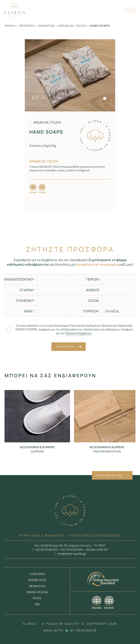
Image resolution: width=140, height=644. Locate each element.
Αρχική (10, 26)
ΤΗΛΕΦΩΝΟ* (25, 301)
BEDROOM (37, 586)
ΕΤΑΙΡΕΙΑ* (27, 290)
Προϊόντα (27, 26)
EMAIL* (29, 311)
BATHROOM (37, 580)
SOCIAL (94, 301)
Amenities (47, 26)
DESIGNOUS (86, 630)
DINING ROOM (37, 592)
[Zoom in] (70, 75)
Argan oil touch (72, 26)
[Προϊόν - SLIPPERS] (37, 416)
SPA (37, 604)
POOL (37, 598)
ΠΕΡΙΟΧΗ (93, 279)
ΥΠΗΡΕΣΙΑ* (91, 311)
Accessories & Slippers (37, 447)
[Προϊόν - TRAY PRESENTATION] (107, 416)
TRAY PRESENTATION (107, 451)
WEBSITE (93, 290)
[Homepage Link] (15, 15)
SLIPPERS (37, 451)
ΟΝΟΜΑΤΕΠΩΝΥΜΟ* (19, 279)
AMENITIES (37, 574)
